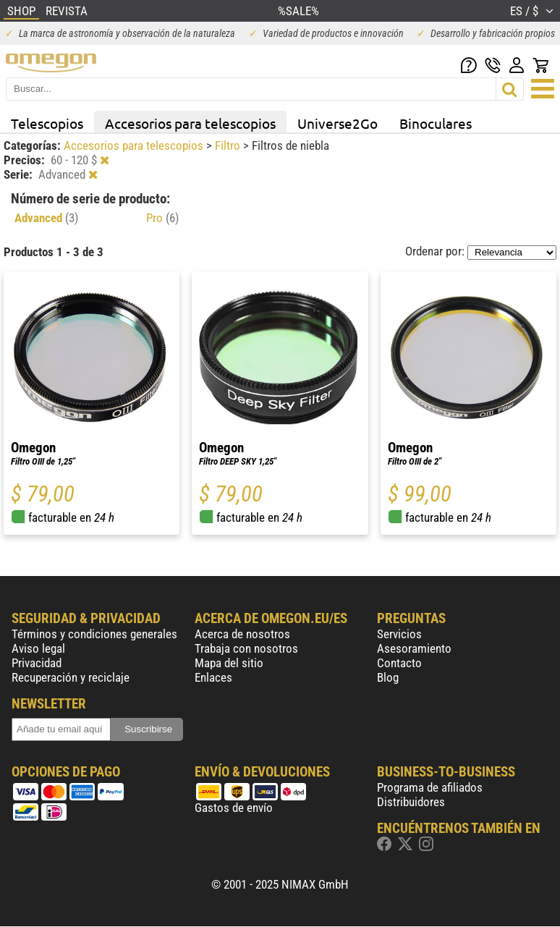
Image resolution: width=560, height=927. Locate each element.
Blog (388, 677)
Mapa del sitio (229, 663)
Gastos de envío (234, 808)
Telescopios (47, 123)
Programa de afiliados (430, 787)
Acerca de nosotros (242, 634)
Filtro (229, 145)
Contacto (399, 663)
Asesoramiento (414, 648)
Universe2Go (338, 123)
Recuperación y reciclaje (71, 677)
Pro (162, 218)
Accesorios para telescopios (190, 123)
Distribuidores (411, 802)
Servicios (399, 634)
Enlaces (213, 677)
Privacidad (37, 663)
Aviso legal (38, 648)
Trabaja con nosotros (246, 648)
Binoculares (436, 123)
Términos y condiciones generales (94, 634)
